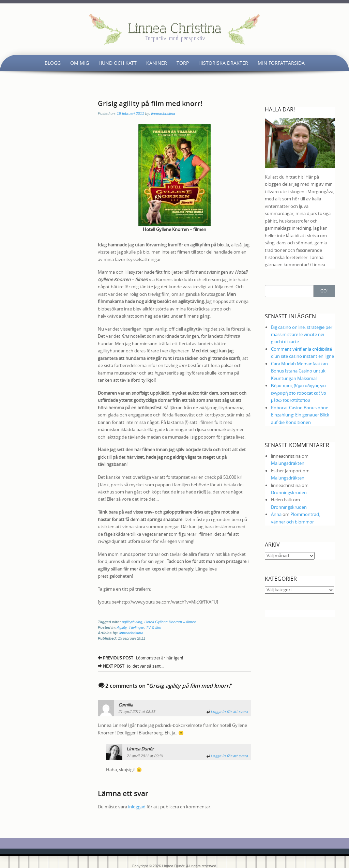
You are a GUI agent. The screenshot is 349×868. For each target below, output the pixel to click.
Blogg (53, 63)
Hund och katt (118, 63)
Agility (122, 627)
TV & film (154, 627)
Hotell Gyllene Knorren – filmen (170, 622)
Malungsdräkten (288, 463)
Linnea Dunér (140, 749)
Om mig (80, 63)
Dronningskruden (289, 492)
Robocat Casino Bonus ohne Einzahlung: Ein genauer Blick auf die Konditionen (300, 415)
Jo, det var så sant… (131, 666)
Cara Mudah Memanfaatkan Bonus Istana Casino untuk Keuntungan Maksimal (299, 371)
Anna (276, 514)
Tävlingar (136, 627)
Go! (324, 291)
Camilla (126, 705)
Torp (183, 63)
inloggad (137, 807)
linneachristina (163, 113)
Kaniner (157, 63)
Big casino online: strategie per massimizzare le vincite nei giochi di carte (302, 334)
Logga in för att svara (229, 711)
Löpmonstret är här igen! (140, 658)
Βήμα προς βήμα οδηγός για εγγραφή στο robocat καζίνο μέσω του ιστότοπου (299, 393)
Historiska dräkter (223, 63)
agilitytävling (132, 622)
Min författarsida (281, 63)
